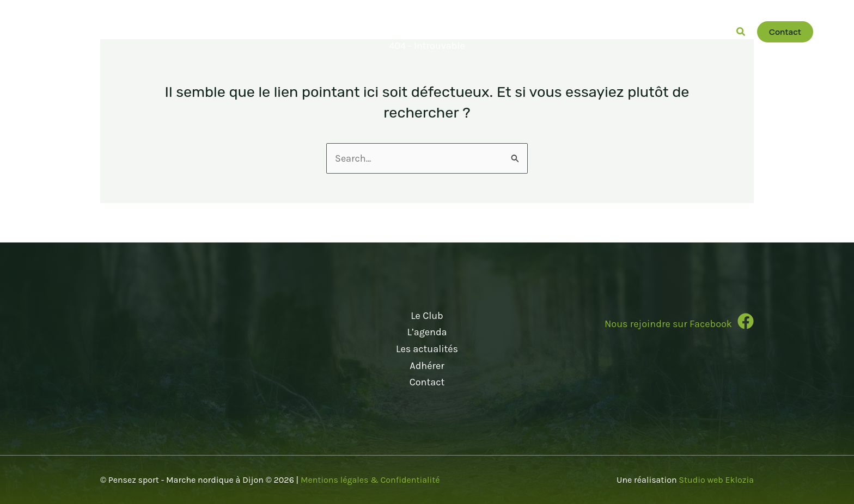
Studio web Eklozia (716, 480)
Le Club (427, 316)
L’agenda (427, 332)
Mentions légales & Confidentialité (370, 480)
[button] (474, 32)
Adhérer (427, 366)
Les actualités (427, 349)
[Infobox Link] (648, 325)
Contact (427, 382)
